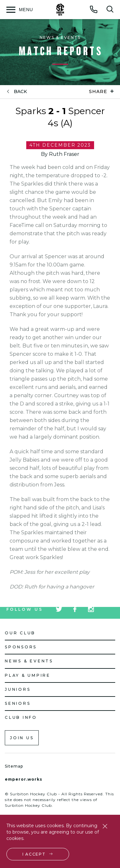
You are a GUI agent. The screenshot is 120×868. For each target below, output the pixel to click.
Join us (22, 738)
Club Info (21, 717)
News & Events (29, 661)
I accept (34, 854)
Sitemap (14, 766)
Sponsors (21, 647)
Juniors (18, 689)
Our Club (20, 633)
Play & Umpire (28, 675)
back (20, 92)
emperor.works (24, 779)
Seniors (18, 703)
